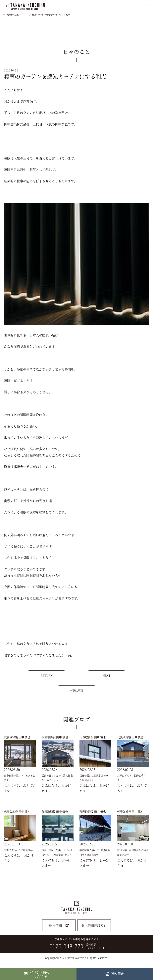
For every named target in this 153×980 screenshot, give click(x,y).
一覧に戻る (76, 690)
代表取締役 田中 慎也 (17, 737)
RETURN (47, 675)
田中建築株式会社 (11, 14)
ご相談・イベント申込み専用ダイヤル (75, 944)
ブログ (25, 14)
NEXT (106, 675)
